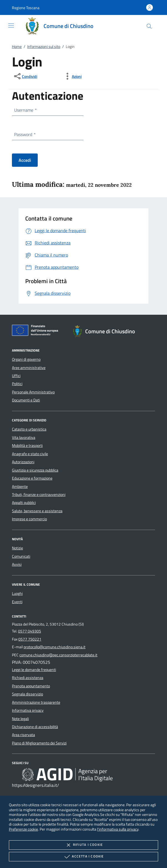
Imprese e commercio (29, 519)
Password (25, 134)
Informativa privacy (28, 710)
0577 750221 (30, 639)
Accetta (83, 857)
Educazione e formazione (32, 478)
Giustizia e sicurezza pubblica (35, 470)
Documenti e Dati (26, 400)
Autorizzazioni (23, 462)
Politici (17, 384)
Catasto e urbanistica (29, 429)
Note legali (20, 719)
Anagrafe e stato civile (30, 454)
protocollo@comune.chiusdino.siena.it (55, 647)
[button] (26, 8)
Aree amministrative (29, 368)
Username (25, 110)
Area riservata (23, 735)
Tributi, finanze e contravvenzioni (39, 495)
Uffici (16, 376)
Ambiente (20, 487)
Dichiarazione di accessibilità (35, 727)
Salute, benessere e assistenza (37, 511)
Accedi (25, 160)
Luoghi (17, 593)
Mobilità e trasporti (27, 445)
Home (17, 47)
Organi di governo (26, 359)
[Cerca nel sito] (149, 26)
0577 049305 (30, 631)
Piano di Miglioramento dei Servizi (39, 743)
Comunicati (21, 556)
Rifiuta (83, 845)
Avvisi (17, 564)
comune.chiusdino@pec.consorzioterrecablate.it (58, 655)
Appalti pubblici (24, 503)
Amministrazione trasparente (36, 702)
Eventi (17, 602)
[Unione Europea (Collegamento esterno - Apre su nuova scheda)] (37, 331)
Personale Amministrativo (33, 392)
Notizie (17, 548)
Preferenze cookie (23, 829)
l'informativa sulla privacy (118, 829)
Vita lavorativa (24, 437)
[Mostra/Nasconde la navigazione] (11, 25)
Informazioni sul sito (44, 47)
